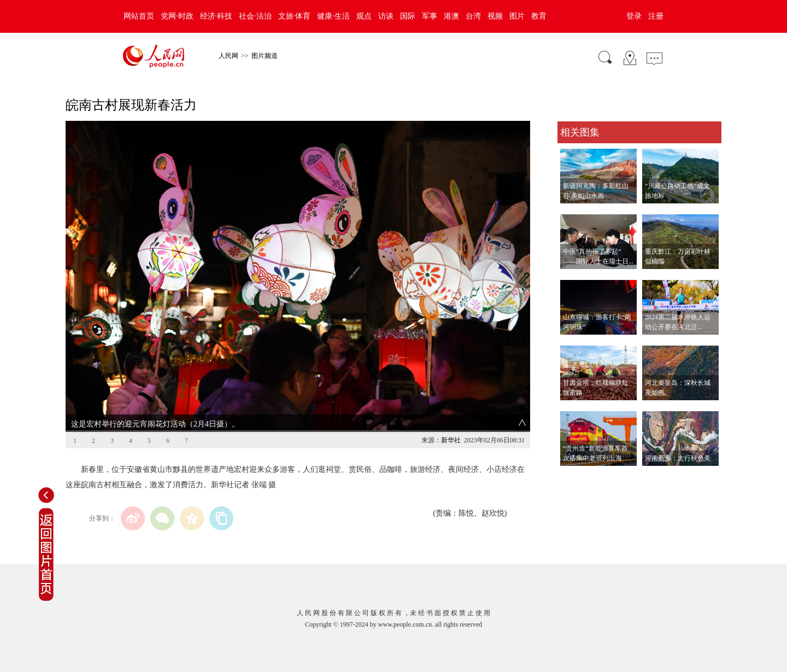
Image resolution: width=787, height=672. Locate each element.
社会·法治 (255, 16)
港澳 (451, 16)
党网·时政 (177, 16)
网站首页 (139, 16)
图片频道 (265, 56)
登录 (634, 16)
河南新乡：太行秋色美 (678, 458)
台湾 (473, 16)
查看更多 (573, 477)
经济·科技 (216, 16)
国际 (408, 16)
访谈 (386, 16)
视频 (495, 16)
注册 (656, 16)
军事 (430, 16)
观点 (364, 16)
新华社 (451, 440)
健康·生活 (333, 16)
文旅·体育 (295, 16)
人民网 (228, 56)
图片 (517, 16)
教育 (539, 16)
